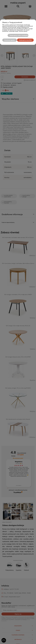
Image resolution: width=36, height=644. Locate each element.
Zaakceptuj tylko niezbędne (19, 35)
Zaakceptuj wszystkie (25, 40)
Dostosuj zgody (10, 40)
